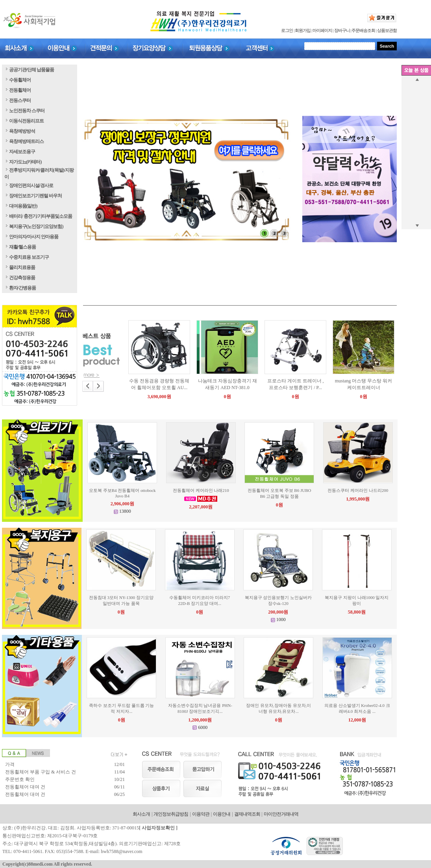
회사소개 (141, 814)
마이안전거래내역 (281, 814)
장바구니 (342, 30)
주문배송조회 (363, 30)
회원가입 (303, 30)
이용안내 (222, 814)
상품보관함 (387, 30)
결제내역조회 (247, 814)
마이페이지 (322, 30)
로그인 (287, 30)
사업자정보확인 (158, 828)
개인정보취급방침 (171, 814)
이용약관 (201, 814)
